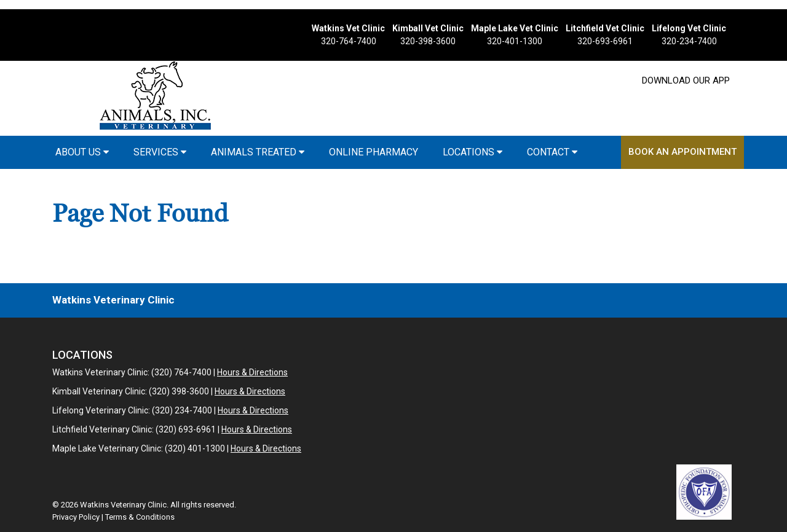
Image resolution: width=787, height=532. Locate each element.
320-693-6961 (605, 41)
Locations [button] (473, 152)
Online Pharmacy (374, 152)
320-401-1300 (515, 41)
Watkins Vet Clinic (348, 28)
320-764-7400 (349, 41)
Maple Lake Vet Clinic (515, 28)
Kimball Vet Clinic (428, 28)
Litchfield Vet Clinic (605, 28)
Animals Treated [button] (258, 152)
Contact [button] (552, 152)
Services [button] (160, 152)
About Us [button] (82, 152)
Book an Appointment (682, 152)
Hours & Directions (252, 372)
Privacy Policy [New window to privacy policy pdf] (76, 517)
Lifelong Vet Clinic (689, 28)
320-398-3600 (428, 41)
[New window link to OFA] (704, 492)
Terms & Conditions (140, 517)
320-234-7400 (689, 41)
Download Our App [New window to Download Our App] (686, 80)
